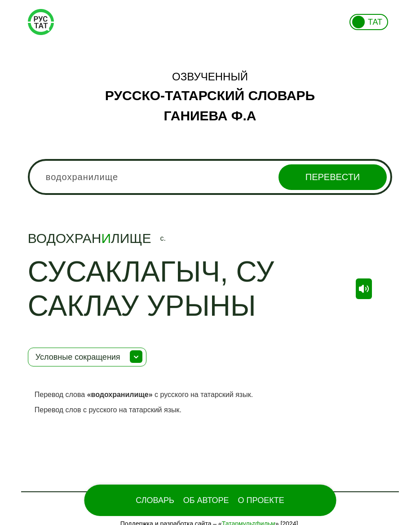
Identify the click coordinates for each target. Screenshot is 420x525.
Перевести (333, 177)
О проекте (261, 500)
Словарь (155, 500)
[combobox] (210, 177)
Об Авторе (206, 500)
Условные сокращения (78, 357)
